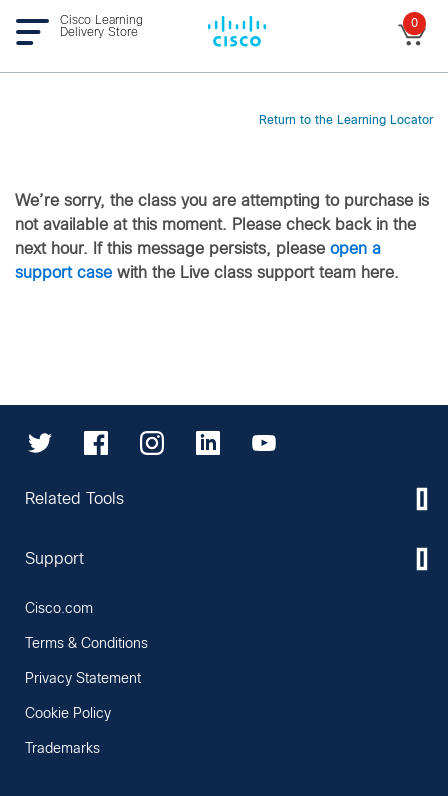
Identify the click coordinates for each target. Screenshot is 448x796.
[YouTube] (264, 443)
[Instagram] (152, 443)
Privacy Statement (83, 679)
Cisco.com (59, 609)
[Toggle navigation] (37, 31)
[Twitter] (40, 443)
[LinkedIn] (208, 443)
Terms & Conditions (86, 644)
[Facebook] (96, 443)
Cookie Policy (68, 714)
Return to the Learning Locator (346, 121)
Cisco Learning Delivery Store (101, 27)
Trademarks (62, 749)
